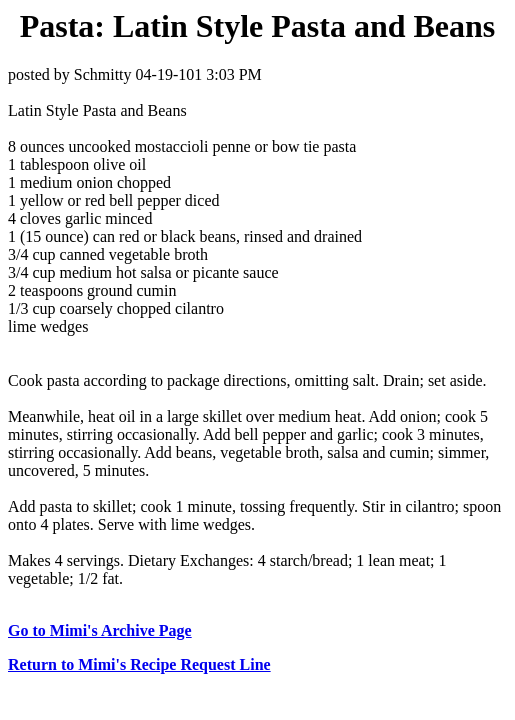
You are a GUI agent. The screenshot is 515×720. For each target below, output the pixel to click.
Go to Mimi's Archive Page (100, 630)
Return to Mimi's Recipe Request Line (139, 664)
